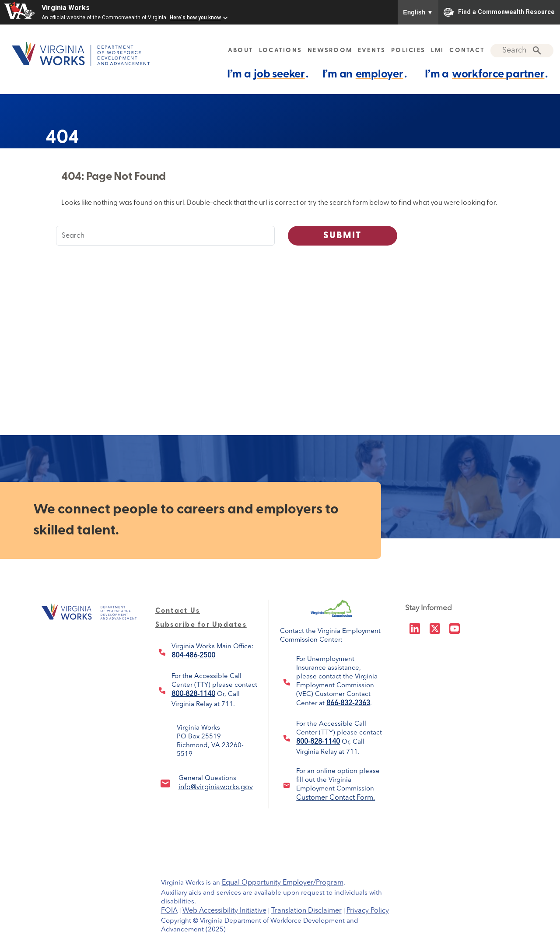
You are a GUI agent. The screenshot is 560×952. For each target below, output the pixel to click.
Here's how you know (195, 18)
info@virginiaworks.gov (216, 787)
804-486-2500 (193, 656)
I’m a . (268, 74)
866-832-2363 (348, 703)
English (418, 12)
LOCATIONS (280, 51)
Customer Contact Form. (336, 798)
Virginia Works (66, 8)
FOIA (169, 911)
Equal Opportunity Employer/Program (283, 883)
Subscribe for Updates (201, 625)
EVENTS (372, 51)
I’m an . (365, 74)
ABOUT (241, 51)
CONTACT (467, 51)
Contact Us (178, 611)
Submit (343, 236)
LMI (437, 51)
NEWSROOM (330, 51)
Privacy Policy (368, 911)
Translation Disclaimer (306, 911)
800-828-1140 (193, 694)
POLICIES (408, 51)
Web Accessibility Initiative (224, 911)
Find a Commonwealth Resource (499, 12)
